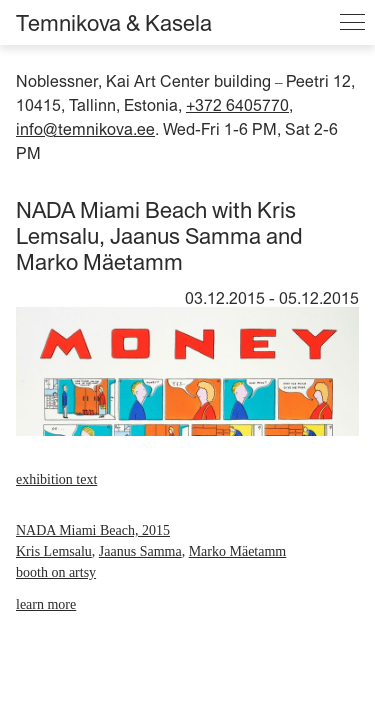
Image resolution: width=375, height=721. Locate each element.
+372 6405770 (237, 105)
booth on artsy (56, 572)
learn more (46, 604)
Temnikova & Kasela (114, 23)
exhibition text (56, 479)
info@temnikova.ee (85, 129)
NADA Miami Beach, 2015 (93, 530)
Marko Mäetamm (238, 551)
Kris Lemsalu (54, 551)
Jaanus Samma (140, 551)
